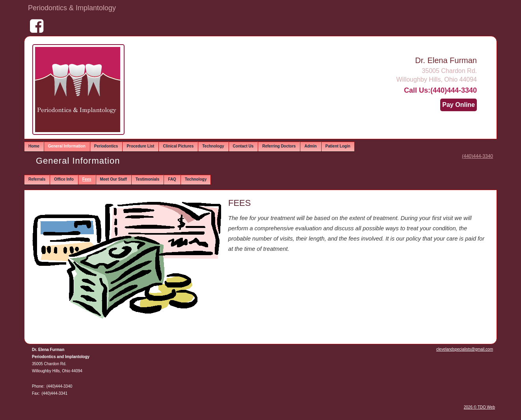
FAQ (172, 179)
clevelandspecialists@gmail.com (465, 349)
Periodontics (106, 146)
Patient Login (338, 146)
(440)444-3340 (477, 156)
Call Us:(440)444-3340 (440, 90)
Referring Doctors (279, 146)
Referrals (37, 179)
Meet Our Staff (114, 179)
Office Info (64, 179)
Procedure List (140, 146)
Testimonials (147, 179)
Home (34, 146)
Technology (213, 146)
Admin (310, 146)
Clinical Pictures (178, 146)
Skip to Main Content (28, 7)
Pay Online (459, 105)
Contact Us (243, 146)
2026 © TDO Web (479, 407)
